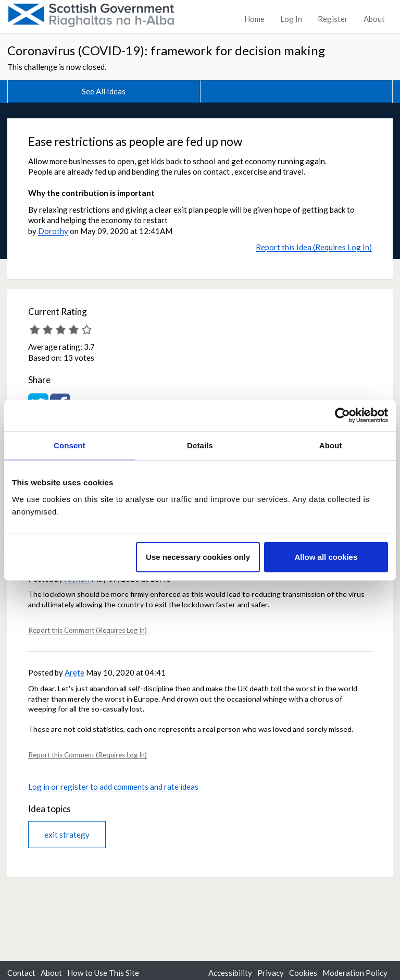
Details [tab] (200, 445)
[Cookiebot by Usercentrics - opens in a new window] (342, 415)
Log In (291, 19)
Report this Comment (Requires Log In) (87, 630)
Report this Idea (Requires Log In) (314, 247)
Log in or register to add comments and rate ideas (113, 787)
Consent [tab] (70, 445)
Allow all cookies (326, 556)
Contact (21, 973)
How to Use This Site (103, 973)
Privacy (271, 973)
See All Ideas (104, 91)
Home (254, 19)
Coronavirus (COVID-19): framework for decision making (166, 50)
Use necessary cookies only (198, 556)
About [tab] (331, 445)
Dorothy (53, 231)
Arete (74, 672)
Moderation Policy (355, 973)
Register (333, 19)
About (374, 19)
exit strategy (67, 835)
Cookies (303, 973)
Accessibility (230, 973)
